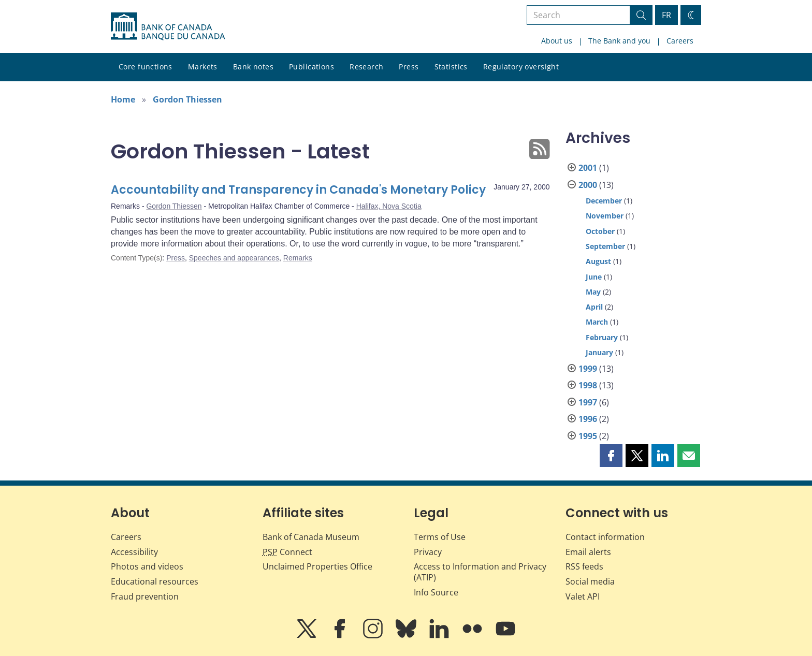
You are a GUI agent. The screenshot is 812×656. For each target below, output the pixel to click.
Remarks (298, 258)
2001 (588, 168)
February (602, 337)
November (605, 216)
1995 (588, 436)
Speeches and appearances (234, 258)
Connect (287, 552)
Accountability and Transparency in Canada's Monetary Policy (298, 190)
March (597, 322)
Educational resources (155, 581)
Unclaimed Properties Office (317, 566)
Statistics (451, 67)
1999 (588, 369)
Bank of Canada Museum (311, 537)
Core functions (146, 67)
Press (409, 67)
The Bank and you (619, 41)
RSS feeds (584, 566)
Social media (590, 581)
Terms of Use (440, 537)
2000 (588, 185)
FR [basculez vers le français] (666, 15)
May (593, 292)
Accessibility (134, 552)
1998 (588, 385)
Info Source (436, 592)
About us (557, 41)
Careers (680, 41)
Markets (203, 67)
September (605, 246)
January (599, 352)
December (604, 201)
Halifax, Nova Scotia (389, 206)
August (598, 261)
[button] (611, 456)
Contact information (605, 537)
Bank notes (253, 67)
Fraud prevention (145, 596)
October (600, 231)
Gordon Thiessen (187, 99)
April (594, 307)
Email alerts (588, 552)
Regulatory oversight (521, 67)
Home (123, 99)
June (594, 277)
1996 (588, 419)
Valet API (583, 596)
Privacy (428, 552)
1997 (588, 402)
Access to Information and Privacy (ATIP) (480, 572)
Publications (311, 67)
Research (366, 67)
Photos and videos (147, 566)
